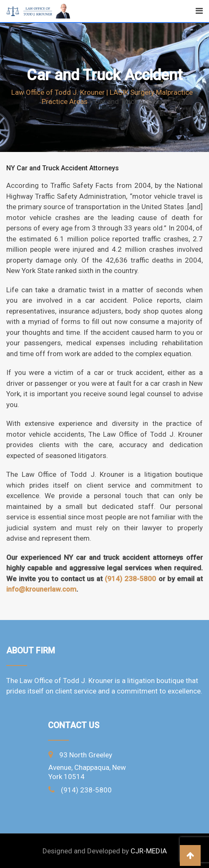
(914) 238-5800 (130, 579)
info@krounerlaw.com (41, 589)
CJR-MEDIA (149, 851)
